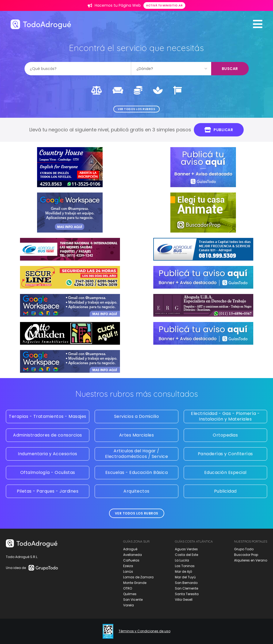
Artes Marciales (137, 435)
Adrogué (130, 549)
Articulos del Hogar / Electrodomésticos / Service (137, 454)
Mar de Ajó (183, 572)
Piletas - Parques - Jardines (48, 491)
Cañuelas (131, 560)
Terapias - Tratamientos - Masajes (48, 416)
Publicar (219, 130)
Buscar (230, 69)
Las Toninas (185, 566)
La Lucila (182, 560)
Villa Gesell (184, 600)
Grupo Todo (244, 549)
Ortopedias (225, 435)
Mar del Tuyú (185, 577)
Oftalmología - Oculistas (48, 472)
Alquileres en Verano (251, 560)
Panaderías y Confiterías (225, 454)
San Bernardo (186, 583)
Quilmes (130, 594)
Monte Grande (135, 583)
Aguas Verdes (186, 549)
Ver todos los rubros (136, 109)
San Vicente (133, 600)
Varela (129, 605)
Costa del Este (186, 555)
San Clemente (186, 588)
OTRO (128, 588)
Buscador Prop (246, 555)
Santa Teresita (187, 594)
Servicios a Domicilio (137, 416)
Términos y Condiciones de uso (144, 631)
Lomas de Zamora (138, 577)
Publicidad (225, 491)
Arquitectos (136, 491)
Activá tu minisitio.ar (164, 5)
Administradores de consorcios (48, 435)
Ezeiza (128, 566)
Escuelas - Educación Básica (137, 472)
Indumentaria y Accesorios (48, 454)
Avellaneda (133, 555)
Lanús (128, 572)
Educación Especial (225, 472)
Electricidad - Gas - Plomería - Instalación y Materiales (225, 416)
